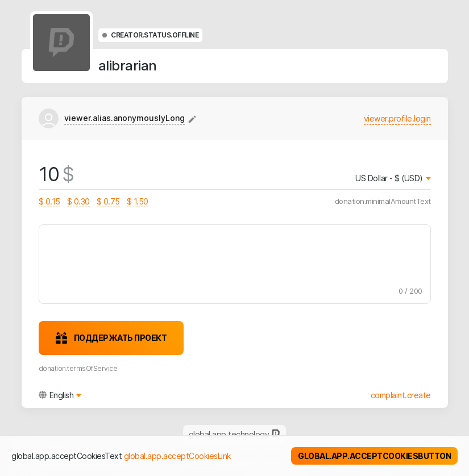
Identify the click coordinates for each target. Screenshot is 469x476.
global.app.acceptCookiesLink (177, 456)
